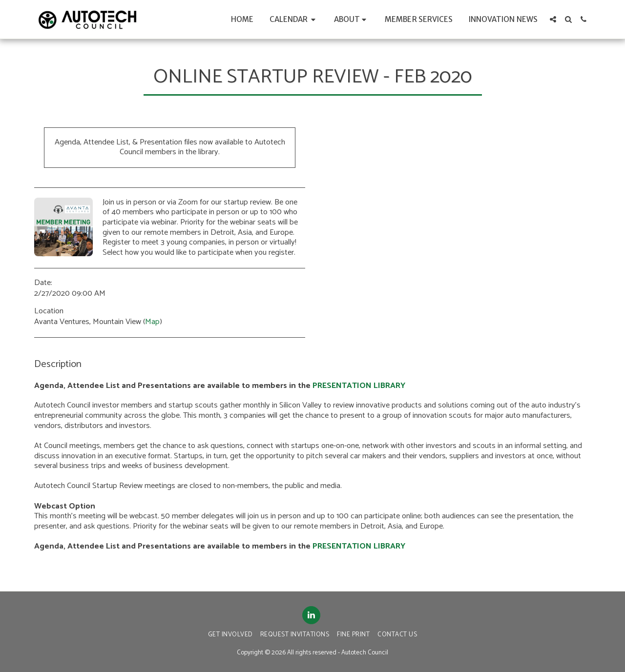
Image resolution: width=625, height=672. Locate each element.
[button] (294, 19)
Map (152, 322)
